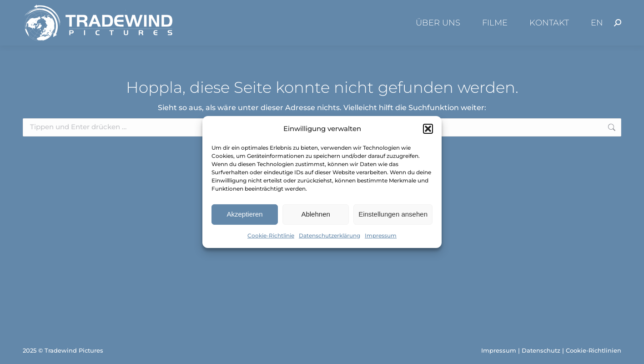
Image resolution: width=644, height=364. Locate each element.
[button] (428, 129)
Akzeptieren (244, 214)
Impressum (381, 235)
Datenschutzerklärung (330, 235)
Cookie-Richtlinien (594, 350)
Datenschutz (541, 350)
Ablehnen (315, 214)
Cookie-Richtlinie (271, 235)
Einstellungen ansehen (393, 214)
